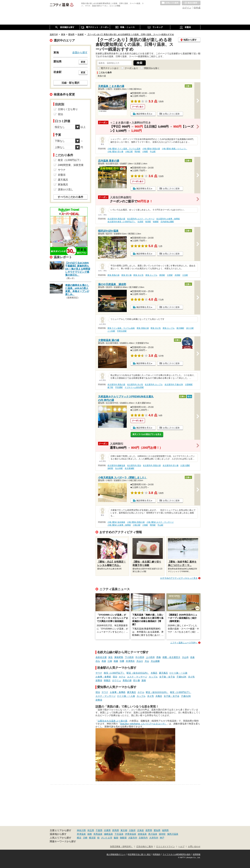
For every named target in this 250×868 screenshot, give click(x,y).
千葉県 (99, 830)
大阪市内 (133, 838)
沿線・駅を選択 (70, 83)
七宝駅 (185, 275)
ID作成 (197, 8)
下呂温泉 (119, 834)
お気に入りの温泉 (170, 3)
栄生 (110, 657)
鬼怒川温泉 (173, 834)
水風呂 (154, 673)
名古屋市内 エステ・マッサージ (141, 219)
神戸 (162, 838)
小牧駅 (145, 152)
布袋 (104, 661)
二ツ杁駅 (111, 331)
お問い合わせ (194, 847)
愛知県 (157, 830)
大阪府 (132, 830)
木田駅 (177, 275)
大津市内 (154, 838)
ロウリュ (117, 680)
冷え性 (191, 677)
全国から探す (80, 52)
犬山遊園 (155, 661)
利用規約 (157, 854)
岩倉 (192, 657)
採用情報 (197, 854)
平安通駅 (119, 387)
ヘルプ (181, 847)
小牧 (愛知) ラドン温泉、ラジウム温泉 (124, 149)
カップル (153, 677)
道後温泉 (142, 834)
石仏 (98, 661)
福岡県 (165, 830)
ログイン (187, 8)
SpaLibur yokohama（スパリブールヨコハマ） (143, 724)
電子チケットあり (110, 68)
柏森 (116, 661)
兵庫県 (107, 830)
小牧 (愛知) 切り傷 (115, 152)
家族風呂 (63, 185)
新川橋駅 (180, 328)
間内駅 (137, 152)
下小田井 (129, 657)
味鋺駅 (156, 222)
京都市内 (143, 838)
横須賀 (92, 838)
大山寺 (185, 657)
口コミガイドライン (166, 847)
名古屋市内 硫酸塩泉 (116, 465)
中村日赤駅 (122, 331)
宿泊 (115, 677)
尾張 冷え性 (138, 275)
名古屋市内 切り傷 (171, 465)
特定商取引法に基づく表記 (139, 854)
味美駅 (148, 222)
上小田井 (150, 657)
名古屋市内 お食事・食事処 (168, 219)
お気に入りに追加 (171, 114)
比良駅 (140, 222)
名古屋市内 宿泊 (134, 465)
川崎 (85, 838)
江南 (110, 661)
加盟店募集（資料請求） (121, 847)
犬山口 (140, 661)
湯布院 (162, 834)
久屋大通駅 (185, 465)
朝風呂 (107, 680)
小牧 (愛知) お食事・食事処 (119, 525)
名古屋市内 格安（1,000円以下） (122, 222)
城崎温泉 (108, 834)
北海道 (140, 830)
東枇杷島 (119, 657)
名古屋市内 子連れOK (174, 385)
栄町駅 (110, 468)
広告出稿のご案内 (145, 847)
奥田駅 (162, 275)
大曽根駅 (189, 385)
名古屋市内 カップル (154, 385)
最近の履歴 (191, 3)
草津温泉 (81, 834)
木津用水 (130, 661)
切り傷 (136, 680)
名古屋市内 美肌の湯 (116, 219)
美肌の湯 (127, 680)
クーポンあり (131, 68)
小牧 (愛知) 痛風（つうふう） (175, 149)
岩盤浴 (99, 680)
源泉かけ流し (66, 189)
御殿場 (123, 838)
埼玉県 (91, 830)
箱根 (90, 834)
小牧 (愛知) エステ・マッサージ (160, 522)
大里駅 (170, 275)
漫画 (144, 680)
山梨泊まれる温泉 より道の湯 (113, 721)
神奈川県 (81, 830)
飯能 (116, 838)
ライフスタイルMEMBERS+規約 (177, 854)
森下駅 (110, 387)
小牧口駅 (129, 152)
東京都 (124, 830)
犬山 (147, 661)
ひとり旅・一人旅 (178, 673)
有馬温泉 (98, 834)
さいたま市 (107, 838)
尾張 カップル (151, 275)
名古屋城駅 (129, 468)
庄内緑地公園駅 (167, 222)
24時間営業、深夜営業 (71, 165)
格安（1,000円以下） (114, 673)
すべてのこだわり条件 (70, 197)
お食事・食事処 (103, 677)
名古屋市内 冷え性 (135, 385)
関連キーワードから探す (63, 841)
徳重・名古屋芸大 (171, 657)
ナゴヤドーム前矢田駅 (134, 387)
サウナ (99, 673)
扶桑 (122, 661)
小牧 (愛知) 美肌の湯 (151, 149)
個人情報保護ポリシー (116, 854)
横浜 (79, 838)
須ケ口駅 (190, 328)
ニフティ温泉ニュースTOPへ (184, 643)
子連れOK (181, 677)
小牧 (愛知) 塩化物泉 (116, 522)
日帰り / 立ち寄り (68, 109)
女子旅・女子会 (167, 677)
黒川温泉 (153, 834)
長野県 (149, 830)
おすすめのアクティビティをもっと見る (179, 578)
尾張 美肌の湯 (113, 275)
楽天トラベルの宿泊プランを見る (147, 434)
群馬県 (116, 830)
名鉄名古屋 (101, 657)
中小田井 (140, 657)
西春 (159, 657)
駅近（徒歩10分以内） (138, 673)
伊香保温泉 (131, 834)
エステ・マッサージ (137, 677)
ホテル (122, 677)
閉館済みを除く (152, 68)
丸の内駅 (119, 468)
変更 (83, 62)
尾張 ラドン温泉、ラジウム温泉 (121, 328)
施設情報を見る (144, 114)
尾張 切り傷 (126, 275)
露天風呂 (163, 673)
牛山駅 (153, 152)
